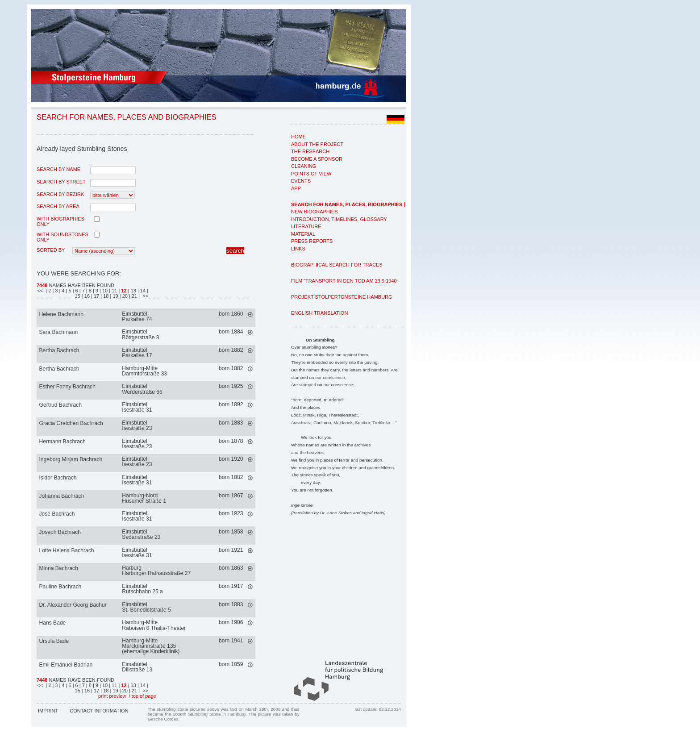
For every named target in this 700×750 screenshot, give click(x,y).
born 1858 (231, 532)
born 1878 (231, 441)
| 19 (115, 296)
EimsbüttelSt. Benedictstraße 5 (146, 607)
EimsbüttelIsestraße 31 (137, 407)
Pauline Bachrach (60, 587)
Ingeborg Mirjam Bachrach (71, 459)
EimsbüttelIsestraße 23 (137, 425)
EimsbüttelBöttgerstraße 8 (140, 334)
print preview (112, 696)
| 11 (114, 291)
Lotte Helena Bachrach (67, 550)
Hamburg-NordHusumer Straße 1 (144, 498)
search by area (58, 206)
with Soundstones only (62, 237)
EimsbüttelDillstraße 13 (137, 667)
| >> (143, 296)
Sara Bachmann (59, 332)
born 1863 (231, 568)
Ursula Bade (54, 641)
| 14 (142, 291)
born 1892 (231, 404)
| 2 (48, 291)
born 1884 (231, 332)
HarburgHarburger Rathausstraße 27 (156, 571)
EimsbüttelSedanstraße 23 (141, 534)
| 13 (132, 291)
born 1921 (231, 550)
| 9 (96, 291)
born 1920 (231, 459)
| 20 (124, 296)
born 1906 (231, 622)
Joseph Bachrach (60, 532)
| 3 (56, 291)
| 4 (62, 291)
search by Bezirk (60, 194)
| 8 (90, 291)
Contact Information (99, 711)
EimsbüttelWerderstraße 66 (142, 389)
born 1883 (231, 423)
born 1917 (231, 586)
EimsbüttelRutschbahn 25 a (142, 589)
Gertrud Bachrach (60, 405)
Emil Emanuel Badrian (66, 665)
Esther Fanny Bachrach (67, 387)
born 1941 (231, 641)
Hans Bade (53, 623)
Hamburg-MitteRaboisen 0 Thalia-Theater (154, 625)
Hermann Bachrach (62, 442)
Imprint (48, 711)
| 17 (96, 296)
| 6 (76, 291)
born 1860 (231, 314)
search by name (58, 169)
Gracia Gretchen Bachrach (71, 423)
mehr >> (250, 315)
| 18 (105, 296)
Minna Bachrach (59, 568)
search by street (61, 182)
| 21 (134, 296)
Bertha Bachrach (59, 350)
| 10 (104, 291)
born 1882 (231, 350)
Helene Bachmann (62, 314)
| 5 (69, 291)
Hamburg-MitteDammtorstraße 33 (144, 371)
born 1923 (231, 513)
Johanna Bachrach (62, 496)
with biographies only (60, 221)
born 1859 (231, 664)
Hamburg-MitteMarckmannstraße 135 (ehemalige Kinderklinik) (151, 646)
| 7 (83, 291)
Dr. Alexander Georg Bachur (73, 605)
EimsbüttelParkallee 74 (137, 317)
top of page (144, 696)
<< (41, 291)
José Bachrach (57, 514)
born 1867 (231, 496)
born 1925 (231, 386)
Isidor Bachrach (58, 478)
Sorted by (51, 250)
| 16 (86, 296)
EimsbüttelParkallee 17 (137, 353)
